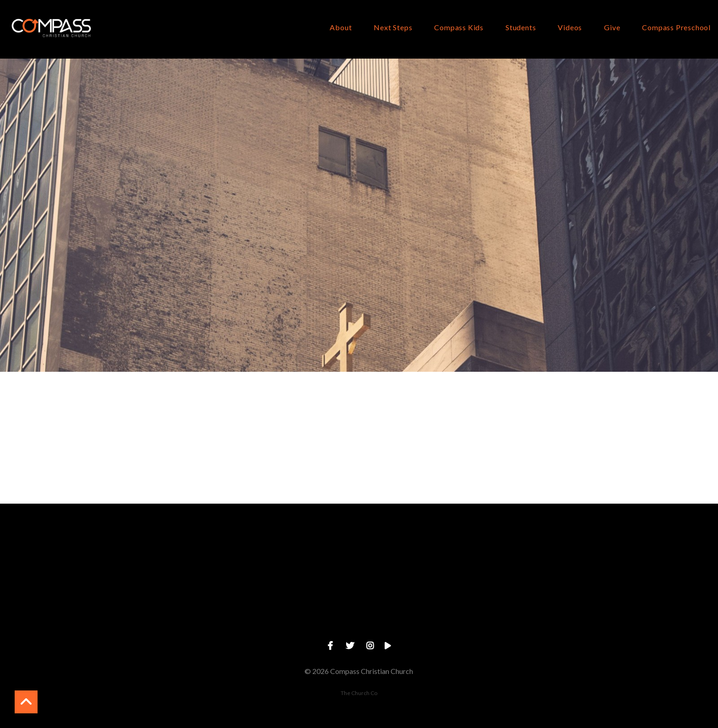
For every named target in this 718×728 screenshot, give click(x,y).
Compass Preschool (676, 28)
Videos (570, 28)
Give (612, 28)
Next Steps (393, 28)
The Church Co (359, 693)
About (341, 28)
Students (521, 28)
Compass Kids (459, 28)
